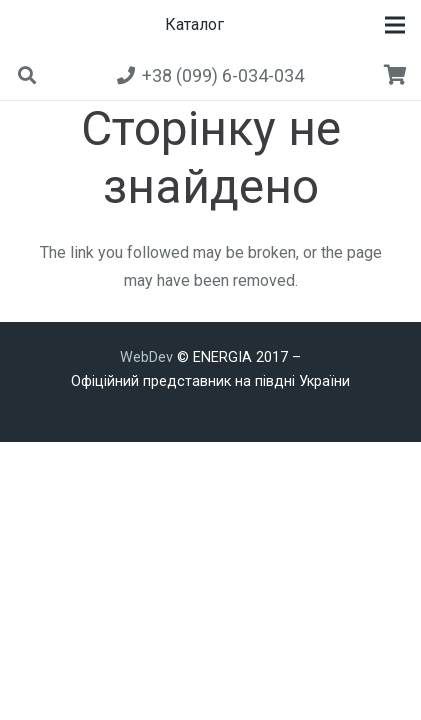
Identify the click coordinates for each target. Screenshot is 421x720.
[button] (395, 25)
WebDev (148, 357)
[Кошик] (396, 75)
